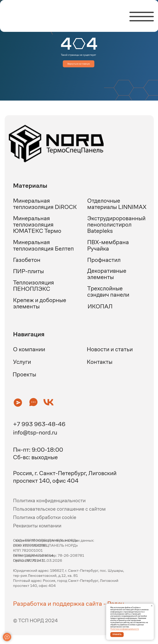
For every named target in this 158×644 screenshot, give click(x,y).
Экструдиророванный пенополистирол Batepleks (116, 225)
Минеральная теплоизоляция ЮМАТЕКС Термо (37, 225)
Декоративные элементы (107, 274)
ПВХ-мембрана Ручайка (108, 245)
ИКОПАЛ (100, 306)
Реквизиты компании (37, 526)
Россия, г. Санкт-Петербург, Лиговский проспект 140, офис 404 (65, 477)
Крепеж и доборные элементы (40, 303)
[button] (18, 402)
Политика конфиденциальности (125, 629)
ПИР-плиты (28, 271)
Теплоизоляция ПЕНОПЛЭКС (34, 286)
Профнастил (104, 260)
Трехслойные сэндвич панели (108, 291)
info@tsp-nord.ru (35, 432)
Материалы (30, 186)
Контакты (100, 362)
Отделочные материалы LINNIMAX (117, 204)
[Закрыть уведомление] (152, 606)
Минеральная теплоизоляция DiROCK (45, 204)
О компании (29, 349)
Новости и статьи (110, 349)
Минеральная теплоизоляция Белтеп (43, 245)
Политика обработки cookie (45, 517)
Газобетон (27, 260)
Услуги (22, 362)
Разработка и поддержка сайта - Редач (69, 604)
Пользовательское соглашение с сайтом (59, 509)
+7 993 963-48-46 (39, 424)
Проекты (24, 374)
